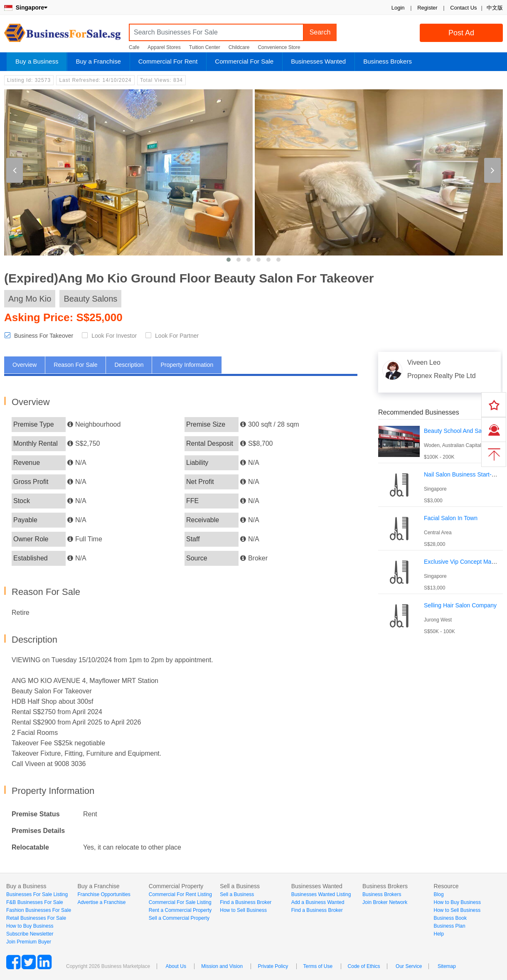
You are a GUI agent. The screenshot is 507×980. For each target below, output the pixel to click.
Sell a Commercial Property (179, 918)
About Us (176, 966)
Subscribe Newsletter (30, 934)
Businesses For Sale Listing (37, 894)
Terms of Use (318, 966)
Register (427, 8)
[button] (229, 260)
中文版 (495, 8)
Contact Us (463, 8)
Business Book (450, 918)
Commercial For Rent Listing (180, 894)
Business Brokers (388, 61)
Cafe (134, 47)
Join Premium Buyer (29, 942)
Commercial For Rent (168, 61)
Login (398, 8)
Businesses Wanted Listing (321, 894)
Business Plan (450, 926)
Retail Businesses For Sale (36, 918)
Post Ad (461, 33)
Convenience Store (279, 47)
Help (439, 934)
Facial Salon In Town (451, 518)
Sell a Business (237, 894)
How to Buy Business (30, 926)
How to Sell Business (243, 910)
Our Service (409, 966)
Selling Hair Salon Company (460, 605)
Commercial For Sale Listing (180, 902)
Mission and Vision (222, 966)
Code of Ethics (364, 966)
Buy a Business (37, 61)
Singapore (26, 7)
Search (320, 32)
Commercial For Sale (244, 61)
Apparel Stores (164, 47)
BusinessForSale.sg (62, 36)
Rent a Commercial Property (180, 910)
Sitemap (447, 966)
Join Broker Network (385, 902)
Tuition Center (205, 47)
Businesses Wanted (318, 61)
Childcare (239, 47)
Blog (439, 894)
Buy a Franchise (98, 61)
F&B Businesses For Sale (35, 902)
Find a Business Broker (246, 902)
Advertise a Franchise (101, 902)
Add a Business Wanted (318, 902)
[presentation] (15, 170)
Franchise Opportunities (104, 894)
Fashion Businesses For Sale (39, 910)
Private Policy (273, 966)
